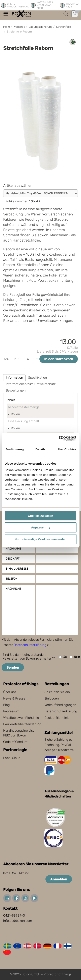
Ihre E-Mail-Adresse (16, 873)
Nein (75, 657)
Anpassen (41, 527)
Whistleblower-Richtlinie (21, 718)
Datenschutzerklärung (30, 645)
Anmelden (59, 879)
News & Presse (14, 698)
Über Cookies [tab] (67, 449)
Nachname (13, 549)
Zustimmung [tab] (15, 449)
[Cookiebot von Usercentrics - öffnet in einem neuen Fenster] (59, 438)
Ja (63, 657)
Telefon (12, 579)
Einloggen (52, 698)
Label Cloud (12, 758)
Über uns (10, 692)
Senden (13, 667)
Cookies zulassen (41, 516)
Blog (6, 705)
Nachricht (13, 589)
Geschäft (13, 559)
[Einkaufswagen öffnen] (75, 14)
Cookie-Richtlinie (57, 718)
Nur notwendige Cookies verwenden (40, 539)
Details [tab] (41, 449)
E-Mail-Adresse (17, 569)
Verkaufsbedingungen (60, 705)
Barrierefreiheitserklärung (22, 724)
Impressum (11, 711)
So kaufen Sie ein (57, 692)
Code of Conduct (15, 742)
